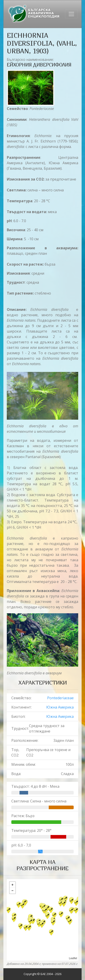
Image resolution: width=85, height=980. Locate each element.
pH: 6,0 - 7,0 (21, 845)
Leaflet (73, 958)
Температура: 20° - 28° (31, 830)
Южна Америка (60, 707)
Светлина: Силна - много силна (39, 801)
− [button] (12, 891)
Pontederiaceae (60, 698)
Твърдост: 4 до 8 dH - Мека (35, 786)
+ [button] (12, 885)
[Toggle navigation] (71, 14)
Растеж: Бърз (23, 816)
